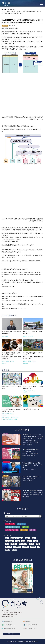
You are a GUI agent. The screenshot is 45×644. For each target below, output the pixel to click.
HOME (4, 9)
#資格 (3, 336)
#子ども (12, 361)
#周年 (7, 544)
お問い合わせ (12, 634)
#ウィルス (8, 547)
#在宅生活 (30, 336)
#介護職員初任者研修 (17, 538)
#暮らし (25, 336)
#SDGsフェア (23, 544)
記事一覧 (11, 9)
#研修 (7, 336)
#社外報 (36, 453)
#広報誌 (24, 455)
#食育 (35, 541)
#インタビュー (5, 416)
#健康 (8, 361)
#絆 (39, 547)
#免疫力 (33, 547)
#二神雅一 (8, 417)
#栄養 (16, 419)
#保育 (17, 417)
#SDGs (25, 393)
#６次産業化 (5, 419)
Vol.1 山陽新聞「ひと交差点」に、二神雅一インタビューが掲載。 (32, 465)
